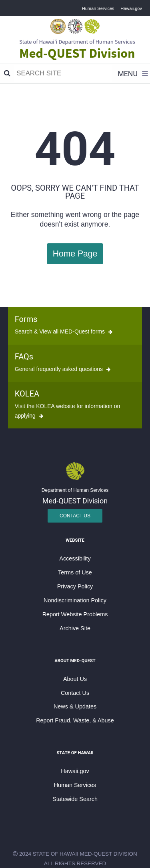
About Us (75, 679)
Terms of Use (75, 572)
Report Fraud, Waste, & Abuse (75, 720)
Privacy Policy (75, 586)
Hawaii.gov (131, 8)
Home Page (75, 253)
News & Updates (75, 706)
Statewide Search (75, 799)
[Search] (7, 73)
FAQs (24, 357)
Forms (26, 319)
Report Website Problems (75, 614)
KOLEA (27, 394)
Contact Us (75, 516)
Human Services (98, 8)
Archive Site (75, 628)
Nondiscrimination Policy (75, 600)
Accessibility (75, 558)
